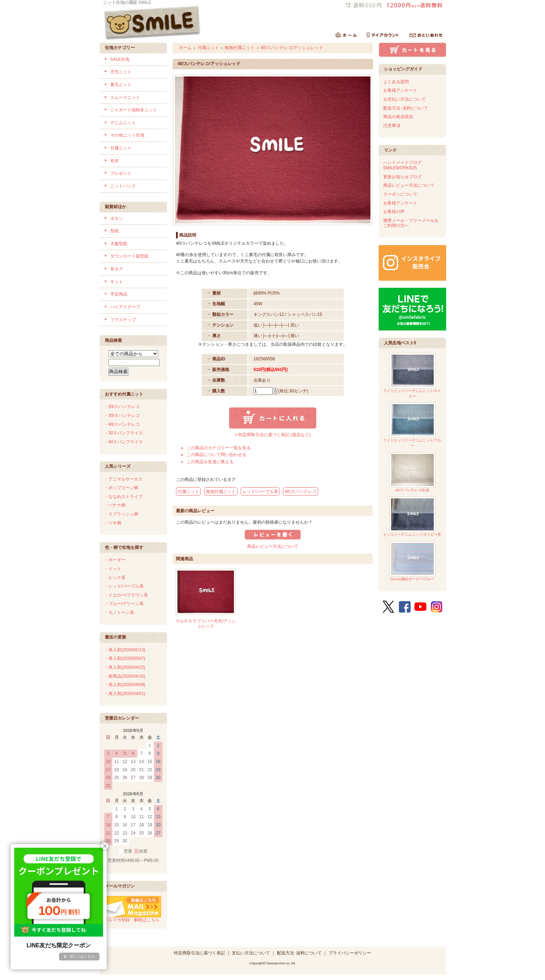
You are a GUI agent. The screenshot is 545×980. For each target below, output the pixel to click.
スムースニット (125, 97)
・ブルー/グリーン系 (124, 604)
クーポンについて (400, 194)
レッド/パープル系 (260, 492)
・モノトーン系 (119, 613)
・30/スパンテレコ (122, 415)
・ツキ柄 (113, 523)
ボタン (117, 218)
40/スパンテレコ (301, 492)
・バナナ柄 (115, 505)
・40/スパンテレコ (122, 424)
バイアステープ (125, 307)
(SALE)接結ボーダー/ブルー (412, 561)
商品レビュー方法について (273, 546)
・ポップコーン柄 (121, 488)
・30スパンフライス (124, 433)
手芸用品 (119, 294)
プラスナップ (123, 320)
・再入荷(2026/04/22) (125, 667)
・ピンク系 (115, 578)
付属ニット (121, 148)
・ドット (113, 569)
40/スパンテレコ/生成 (412, 472)
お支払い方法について (405, 99)
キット (117, 282)
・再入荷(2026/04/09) (125, 685)
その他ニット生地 (127, 135)
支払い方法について (251, 953)
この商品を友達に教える (210, 462)
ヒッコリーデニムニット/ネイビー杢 (412, 517)
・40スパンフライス (124, 442)
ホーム (185, 48)
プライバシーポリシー (350, 953)
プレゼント (121, 173)
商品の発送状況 (398, 117)
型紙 (114, 231)
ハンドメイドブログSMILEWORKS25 (402, 165)
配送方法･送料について (406, 108)
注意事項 (392, 126)
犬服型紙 (119, 244)
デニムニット (123, 123)
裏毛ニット (121, 85)
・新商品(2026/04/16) (125, 676)
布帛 (114, 161)
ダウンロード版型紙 (129, 256)
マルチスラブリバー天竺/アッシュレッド (206, 624)
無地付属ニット (240, 48)
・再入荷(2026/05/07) (125, 658)
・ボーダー (115, 560)
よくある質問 (396, 82)
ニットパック (123, 186)
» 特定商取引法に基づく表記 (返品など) (272, 435)
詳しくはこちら (82, 956)
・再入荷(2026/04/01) (125, 694)
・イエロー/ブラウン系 (126, 595)
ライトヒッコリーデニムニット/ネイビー (412, 375)
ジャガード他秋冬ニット (134, 110)
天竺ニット (121, 72)
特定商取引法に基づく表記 (199, 953)
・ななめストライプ (123, 497)
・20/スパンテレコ (122, 407)
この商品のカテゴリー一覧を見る (219, 448)
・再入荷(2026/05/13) (125, 650)
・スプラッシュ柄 (121, 514)
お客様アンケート (400, 90)
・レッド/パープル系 (124, 586)
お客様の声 (394, 212)
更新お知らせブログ (402, 177)
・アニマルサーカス (123, 479)
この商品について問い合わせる (217, 455)
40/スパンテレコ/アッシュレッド (292, 48)
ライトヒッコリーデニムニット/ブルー (412, 425)
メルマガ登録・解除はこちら (133, 917)
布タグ (117, 269)
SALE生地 (120, 59)
